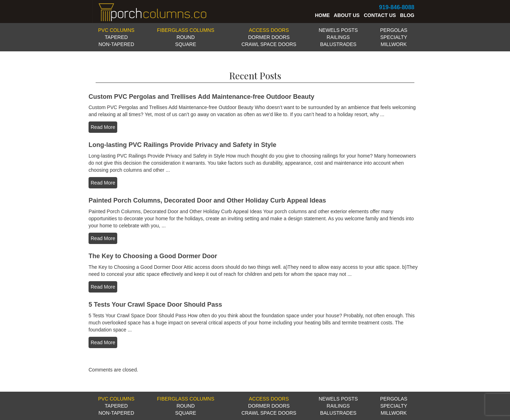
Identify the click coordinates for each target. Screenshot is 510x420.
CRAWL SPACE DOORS (269, 44)
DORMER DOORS (269, 37)
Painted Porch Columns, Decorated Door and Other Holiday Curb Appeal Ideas (207, 200)
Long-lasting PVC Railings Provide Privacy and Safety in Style (182, 145)
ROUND (185, 37)
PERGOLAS (394, 30)
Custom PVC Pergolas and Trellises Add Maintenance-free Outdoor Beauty (201, 97)
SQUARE (186, 44)
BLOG (407, 15)
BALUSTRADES (338, 44)
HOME (322, 15)
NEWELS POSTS (338, 30)
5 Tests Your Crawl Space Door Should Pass (155, 305)
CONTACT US (380, 15)
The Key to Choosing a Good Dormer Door (153, 256)
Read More (103, 127)
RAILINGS (338, 37)
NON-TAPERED (116, 44)
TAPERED (116, 37)
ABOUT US (347, 15)
